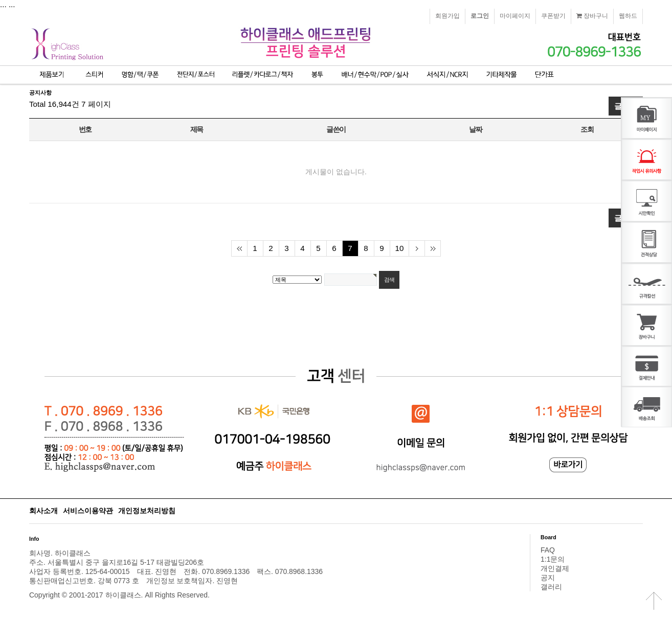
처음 (239, 248)
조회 (587, 129)
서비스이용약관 (88, 511)
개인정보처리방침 (147, 511)
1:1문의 (553, 559)
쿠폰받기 (553, 16)
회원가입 (447, 16)
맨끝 (432, 248)
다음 (417, 248)
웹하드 (628, 16)
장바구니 (592, 16)
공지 (548, 578)
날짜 (475, 129)
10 (400, 248)
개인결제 (555, 568)
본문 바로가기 (0, 0)
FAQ (548, 550)
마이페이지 (515, 16)
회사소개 (43, 511)
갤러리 (551, 587)
